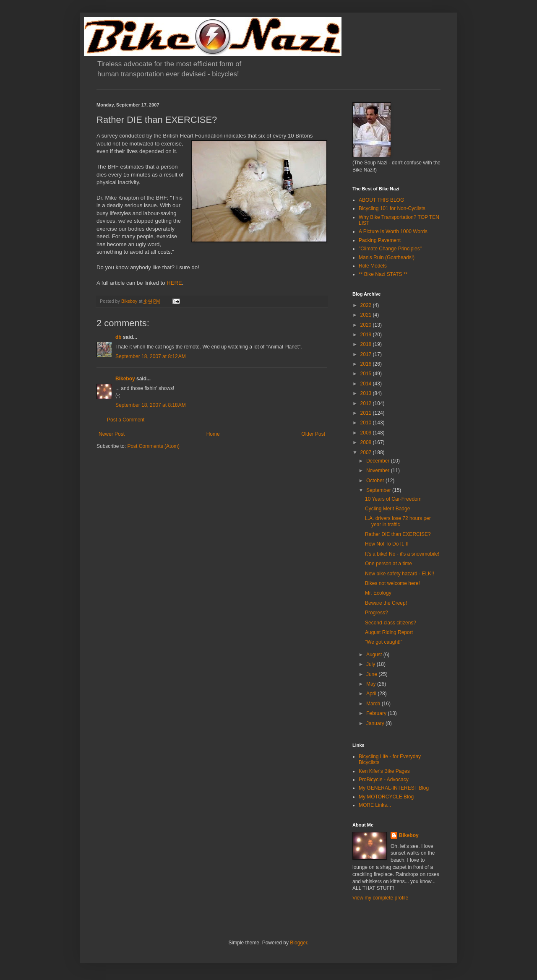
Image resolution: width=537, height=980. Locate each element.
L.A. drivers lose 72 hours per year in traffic (398, 521)
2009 (367, 433)
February (377, 713)
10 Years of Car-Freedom (393, 499)
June (372, 674)
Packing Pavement (380, 240)
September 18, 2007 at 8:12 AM (151, 356)
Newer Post (112, 434)
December (379, 461)
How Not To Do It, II (387, 544)
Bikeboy (125, 379)
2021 (367, 315)
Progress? (377, 613)
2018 (367, 344)
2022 (367, 305)
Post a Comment (126, 420)
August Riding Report (389, 632)
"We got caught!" (384, 642)
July (371, 664)
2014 (367, 384)
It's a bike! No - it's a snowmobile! (402, 554)
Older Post (313, 434)
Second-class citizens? (391, 623)
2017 (367, 354)
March (374, 704)
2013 (367, 393)
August (375, 655)
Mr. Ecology (378, 593)
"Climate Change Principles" (390, 249)
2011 (367, 413)
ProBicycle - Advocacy (384, 780)
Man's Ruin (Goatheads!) (387, 257)
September (379, 490)
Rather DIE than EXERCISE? (398, 534)
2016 (367, 364)
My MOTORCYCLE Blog (386, 797)
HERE (174, 283)
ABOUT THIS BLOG (381, 200)
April (372, 694)
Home (213, 434)
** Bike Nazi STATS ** (383, 274)
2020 (367, 325)
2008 (367, 442)
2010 (367, 423)
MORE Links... (375, 805)
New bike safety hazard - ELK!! (400, 574)
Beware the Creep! (386, 603)
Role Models (373, 266)
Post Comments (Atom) (153, 446)
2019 (367, 335)
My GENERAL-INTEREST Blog (394, 788)
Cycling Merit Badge (387, 509)
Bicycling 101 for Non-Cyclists (392, 208)
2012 (367, 403)
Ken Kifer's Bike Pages (384, 771)
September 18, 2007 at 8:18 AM (151, 405)
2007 (367, 452)
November (379, 471)
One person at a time (388, 564)
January (376, 723)
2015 (367, 374)
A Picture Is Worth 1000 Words (393, 231)
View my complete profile (380, 898)
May (372, 684)
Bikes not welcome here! (392, 583)
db (119, 337)
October (376, 481)
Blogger (298, 943)
